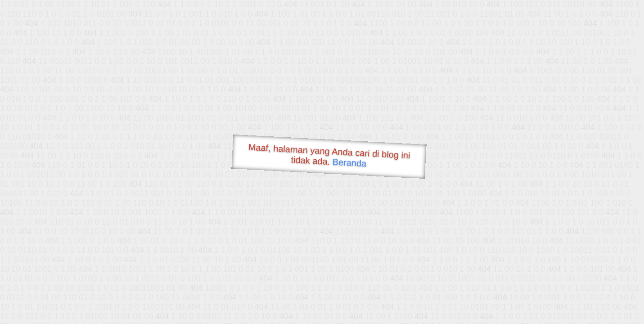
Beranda (349, 162)
